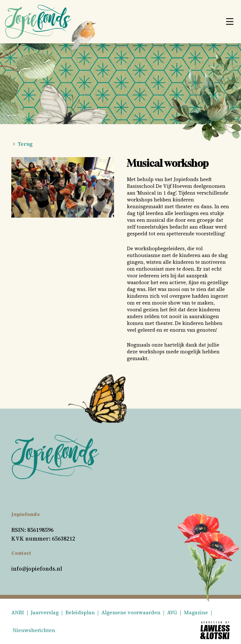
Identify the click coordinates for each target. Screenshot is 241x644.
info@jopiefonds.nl (37, 569)
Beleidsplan (80, 612)
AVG (172, 612)
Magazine (196, 612)
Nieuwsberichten (34, 630)
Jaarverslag (45, 612)
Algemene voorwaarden (131, 612)
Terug (22, 144)
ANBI (18, 612)
